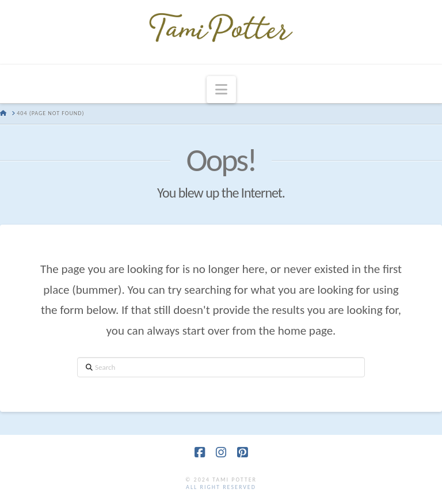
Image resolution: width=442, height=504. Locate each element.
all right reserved (221, 487)
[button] (221, 90)
